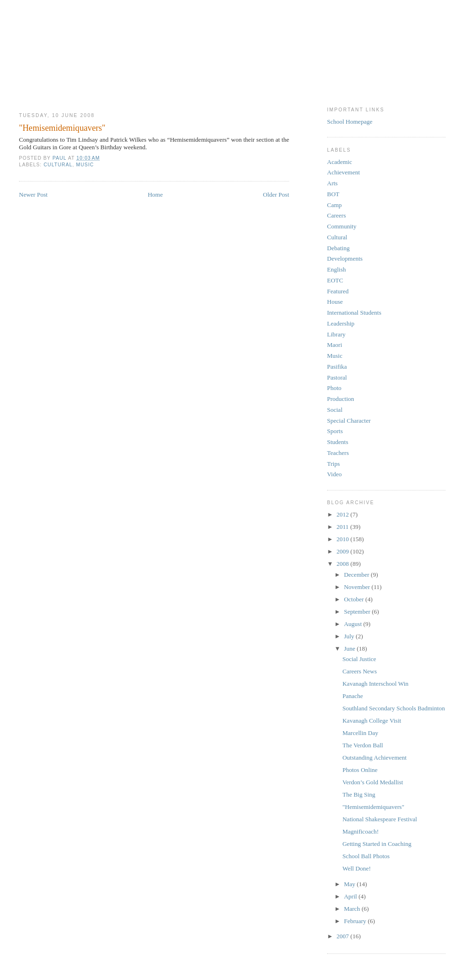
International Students (354, 313)
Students (338, 442)
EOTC (335, 280)
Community (342, 226)
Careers (337, 215)
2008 (343, 564)
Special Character (349, 421)
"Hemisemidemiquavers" (373, 807)
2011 (343, 527)
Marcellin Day (360, 733)
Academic (340, 162)
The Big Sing (359, 794)
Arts (332, 183)
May (350, 884)
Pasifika (337, 367)
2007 (343, 936)
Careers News (359, 671)
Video (334, 474)
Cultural (58, 165)
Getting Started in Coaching (377, 844)
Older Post (276, 195)
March (353, 909)
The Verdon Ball (363, 745)
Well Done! (356, 868)
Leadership (341, 323)
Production (341, 399)
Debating (338, 248)
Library (336, 334)
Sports (335, 431)
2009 (343, 551)
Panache (352, 696)
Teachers (338, 453)
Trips (333, 464)
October (355, 599)
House (335, 302)
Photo (334, 388)
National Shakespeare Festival (379, 819)
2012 (343, 514)
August (354, 624)
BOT (333, 194)
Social (335, 410)
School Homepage (350, 122)
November (358, 587)
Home (155, 195)
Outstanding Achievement (374, 758)
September (358, 612)
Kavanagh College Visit (372, 721)
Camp (334, 205)
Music (85, 165)
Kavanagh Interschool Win (375, 684)
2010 (343, 539)
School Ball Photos (366, 856)
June (350, 649)
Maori (335, 345)
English (337, 269)
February (356, 921)
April (351, 896)
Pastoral (337, 377)
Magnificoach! (360, 831)
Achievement (343, 172)
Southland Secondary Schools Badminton (393, 708)
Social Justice (359, 659)
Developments (345, 259)
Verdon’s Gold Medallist (373, 782)
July (350, 636)
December (358, 575)
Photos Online (360, 770)
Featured (338, 291)
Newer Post (33, 195)
